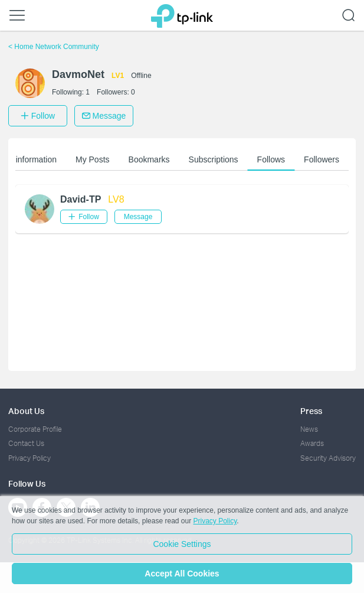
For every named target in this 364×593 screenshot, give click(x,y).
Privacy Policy (29, 458)
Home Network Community (54, 47)
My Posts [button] (94, 159)
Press (311, 411)
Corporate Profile (35, 429)
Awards (312, 443)
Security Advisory (328, 458)
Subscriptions (215, 159)
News (309, 429)
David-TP (81, 199)
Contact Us (26, 443)
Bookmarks (150, 159)
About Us (26, 411)
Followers (323, 159)
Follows (272, 159)
